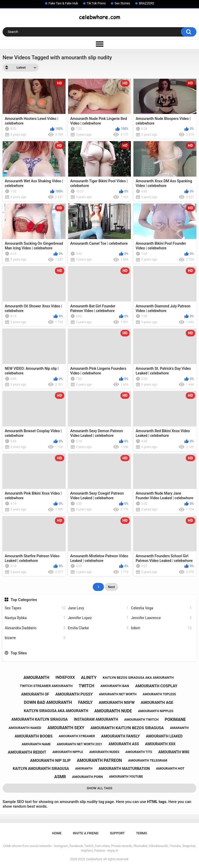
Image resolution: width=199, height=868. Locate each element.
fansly (86, 702)
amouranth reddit (27, 752)
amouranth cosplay (156, 686)
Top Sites (19, 653)
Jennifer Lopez (98, 618)
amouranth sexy (66, 728)
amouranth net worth (118, 694)
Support (117, 833)
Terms (142, 833)
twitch (87, 686)
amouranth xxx (160, 744)
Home (57, 833)
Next (111, 587)
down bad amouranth (48, 702)
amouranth (37, 678)
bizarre (35, 638)
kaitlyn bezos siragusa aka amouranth (138, 678)
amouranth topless (159, 694)
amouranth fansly (120, 736)
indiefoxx (65, 677)
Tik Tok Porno (96, 3)
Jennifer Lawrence (161, 618)
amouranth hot (170, 768)
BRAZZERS (146, 3)
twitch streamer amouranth (46, 686)
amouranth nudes (104, 752)
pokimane (175, 719)
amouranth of (35, 694)
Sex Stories (122, 3)
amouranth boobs (33, 736)
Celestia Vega (161, 608)
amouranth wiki (174, 752)
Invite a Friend (86, 833)
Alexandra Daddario (35, 628)
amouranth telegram (148, 760)
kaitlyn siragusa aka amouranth (56, 711)
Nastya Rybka (35, 618)
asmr (60, 777)
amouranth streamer (77, 736)
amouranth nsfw (117, 703)
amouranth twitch (141, 719)
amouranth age (157, 703)
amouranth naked (25, 728)
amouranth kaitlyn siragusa (40, 719)
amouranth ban (115, 686)
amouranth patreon (99, 760)
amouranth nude (113, 711)
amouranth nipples (156, 711)
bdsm (161, 628)
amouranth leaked (164, 736)
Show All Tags (100, 788)
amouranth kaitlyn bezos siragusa (127, 728)
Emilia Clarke (98, 628)
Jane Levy (98, 608)
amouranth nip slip (50, 761)
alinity (89, 678)
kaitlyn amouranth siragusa (41, 769)
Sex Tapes (35, 608)
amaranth (179, 728)
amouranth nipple (68, 752)
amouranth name (36, 744)
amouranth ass (124, 744)
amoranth (84, 769)
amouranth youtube (126, 777)
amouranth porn (87, 777)
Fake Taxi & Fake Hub (63, 3)
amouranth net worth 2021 (80, 744)
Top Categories (24, 600)
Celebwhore (94, 859)
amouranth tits (139, 752)
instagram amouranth (96, 719)
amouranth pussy (74, 694)
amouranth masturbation (124, 769)
